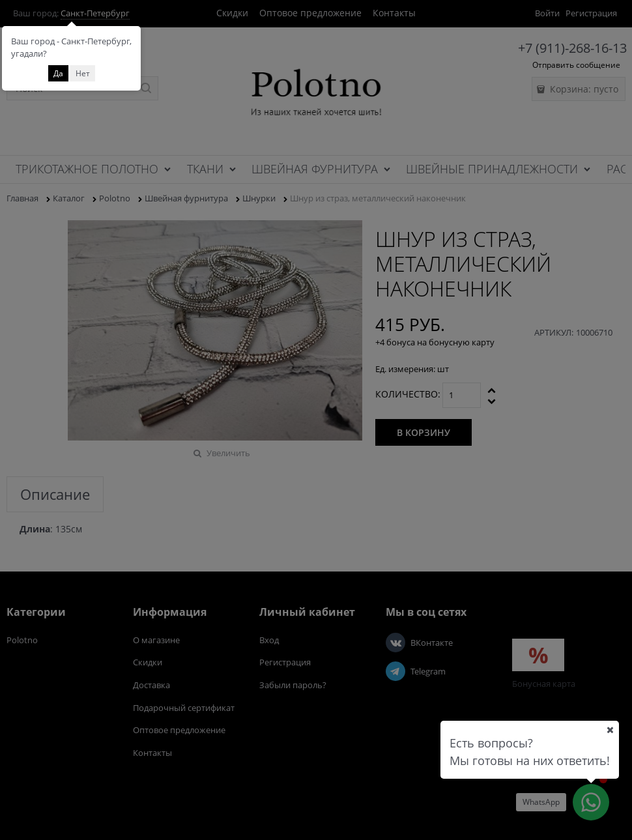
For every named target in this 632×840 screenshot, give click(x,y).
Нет (83, 73)
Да (58, 73)
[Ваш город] (610, 730)
